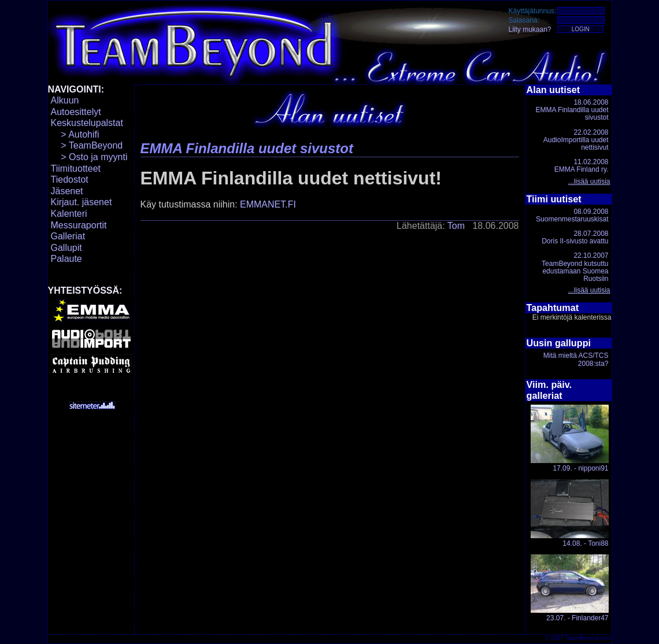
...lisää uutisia (589, 182)
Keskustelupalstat (87, 123)
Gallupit (66, 248)
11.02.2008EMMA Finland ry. (582, 166)
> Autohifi (75, 134)
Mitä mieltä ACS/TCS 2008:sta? (576, 359)
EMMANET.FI (268, 204)
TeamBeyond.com (588, 638)
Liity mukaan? (530, 29)
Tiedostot (70, 179)
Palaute (66, 259)
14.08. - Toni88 (570, 513)
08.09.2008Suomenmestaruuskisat (572, 215)
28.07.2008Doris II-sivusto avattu (575, 237)
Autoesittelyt (76, 112)
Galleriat (68, 236)
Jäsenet (67, 191)
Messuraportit (79, 225)
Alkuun (65, 100)
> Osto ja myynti (89, 157)
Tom (456, 226)
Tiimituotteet (76, 169)
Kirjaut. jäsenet (82, 202)
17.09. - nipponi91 (570, 438)
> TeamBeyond (87, 145)
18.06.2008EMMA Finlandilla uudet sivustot (572, 110)
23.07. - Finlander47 (570, 588)
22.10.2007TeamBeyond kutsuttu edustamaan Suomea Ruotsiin (575, 267)
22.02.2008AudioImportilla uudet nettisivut (576, 140)
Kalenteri (69, 214)
